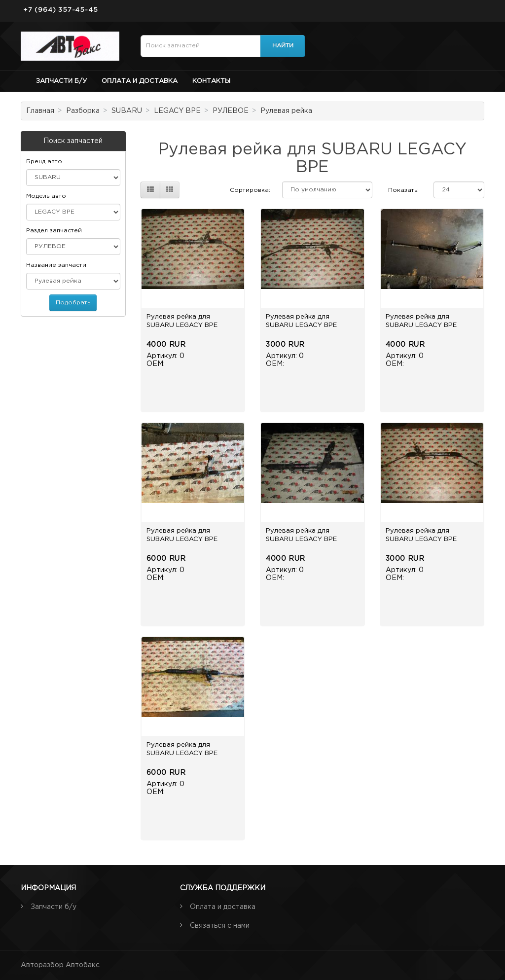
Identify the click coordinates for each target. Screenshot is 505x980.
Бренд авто (44, 162)
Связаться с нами (220, 926)
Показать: (403, 190)
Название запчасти (56, 265)
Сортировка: (250, 190)
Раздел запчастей (54, 231)
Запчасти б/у (61, 81)
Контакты (211, 81)
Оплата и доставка (140, 81)
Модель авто (46, 196)
